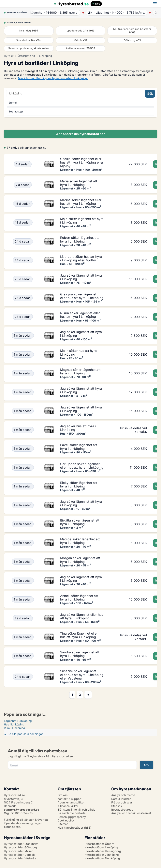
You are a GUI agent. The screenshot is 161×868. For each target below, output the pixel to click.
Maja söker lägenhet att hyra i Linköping (82, 221)
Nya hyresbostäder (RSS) (75, 828)
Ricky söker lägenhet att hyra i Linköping (79, 484)
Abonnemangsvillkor (71, 802)
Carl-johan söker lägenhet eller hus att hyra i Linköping (82, 466)
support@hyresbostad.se (22, 809)
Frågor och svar (122, 802)
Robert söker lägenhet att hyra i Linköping (79, 239)
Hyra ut (9, 56)
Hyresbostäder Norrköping (102, 858)
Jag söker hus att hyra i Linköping (78, 428)
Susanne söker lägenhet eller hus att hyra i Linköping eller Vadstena (82, 675)
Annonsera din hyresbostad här (80, 134)
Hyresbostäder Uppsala (20, 855)
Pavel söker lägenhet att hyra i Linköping (79, 447)
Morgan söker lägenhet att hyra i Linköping (80, 560)
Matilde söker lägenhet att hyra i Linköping (80, 541)
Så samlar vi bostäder (72, 813)
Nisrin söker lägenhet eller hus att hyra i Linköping (80, 315)
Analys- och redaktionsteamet (131, 813)
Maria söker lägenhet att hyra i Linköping (79, 183)
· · (55, 13)
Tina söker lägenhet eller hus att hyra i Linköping (79, 635)
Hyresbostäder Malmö (19, 851)
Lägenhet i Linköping (18, 721)
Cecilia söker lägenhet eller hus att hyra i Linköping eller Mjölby (82, 162)
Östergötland (26, 56)
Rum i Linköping (15, 728)
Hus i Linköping (14, 724)
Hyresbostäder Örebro (99, 844)
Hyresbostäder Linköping (101, 847)
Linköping (46, 56)
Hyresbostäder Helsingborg (103, 851)
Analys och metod (123, 795)
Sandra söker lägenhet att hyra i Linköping (80, 654)
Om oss (63, 795)
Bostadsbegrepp (122, 809)
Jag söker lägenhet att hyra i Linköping (81, 277)
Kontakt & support (70, 799)
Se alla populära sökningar (25, 734)
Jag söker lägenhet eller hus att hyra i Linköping (82, 616)
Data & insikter (121, 799)
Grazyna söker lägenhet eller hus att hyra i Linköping (82, 296)
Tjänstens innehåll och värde (77, 809)
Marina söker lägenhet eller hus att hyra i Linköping (81, 202)
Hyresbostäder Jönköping (102, 855)
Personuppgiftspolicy (72, 817)
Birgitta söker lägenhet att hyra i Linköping (80, 522)
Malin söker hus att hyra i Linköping (79, 352)
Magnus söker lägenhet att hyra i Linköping (80, 371)
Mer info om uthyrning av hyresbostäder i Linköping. (53, 78)
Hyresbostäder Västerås (20, 858)
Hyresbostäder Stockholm (21, 844)
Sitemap (63, 824)
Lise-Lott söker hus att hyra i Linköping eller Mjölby (81, 258)
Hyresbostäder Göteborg (20, 847)
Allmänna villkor (68, 806)
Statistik (117, 806)
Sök (150, 94)
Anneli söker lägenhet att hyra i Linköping (79, 598)
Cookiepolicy (66, 820)
